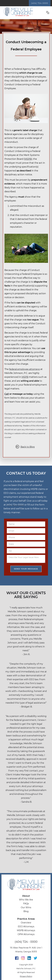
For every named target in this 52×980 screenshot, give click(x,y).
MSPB (28, 159)
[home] (18, 12)
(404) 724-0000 (40, 3)
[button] (48, 13)
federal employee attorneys (24, 369)
